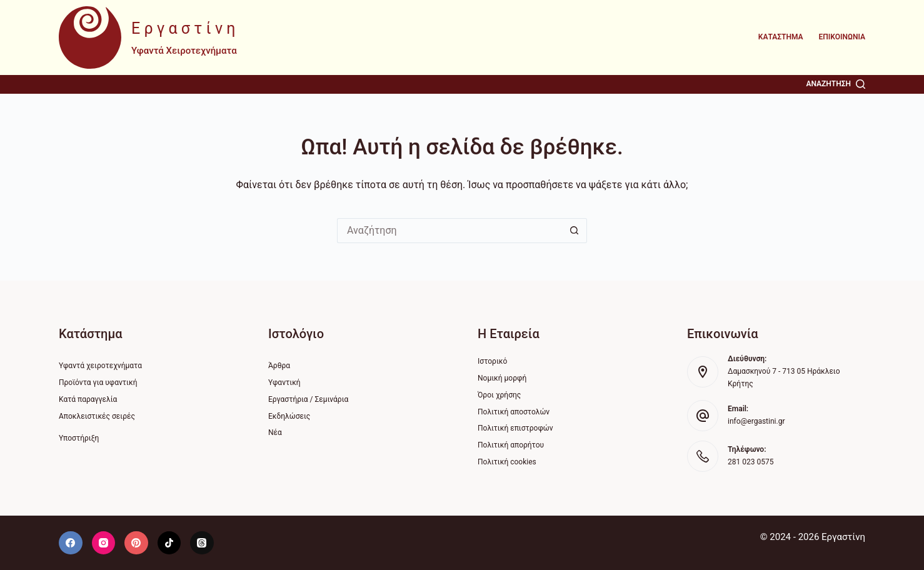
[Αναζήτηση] (836, 84)
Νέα (275, 432)
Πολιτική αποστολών (514, 412)
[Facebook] (71, 543)
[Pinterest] (136, 543)
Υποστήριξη (79, 438)
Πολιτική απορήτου (511, 445)
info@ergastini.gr (756, 421)
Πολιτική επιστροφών (515, 428)
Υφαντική (284, 382)
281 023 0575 (751, 462)
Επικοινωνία (842, 37)
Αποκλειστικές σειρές (97, 416)
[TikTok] (169, 543)
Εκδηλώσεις (289, 416)
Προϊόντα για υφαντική (98, 382)
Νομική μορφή (502, 378)
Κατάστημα (781, 37)
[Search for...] (449, 231)
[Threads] (202, 543)
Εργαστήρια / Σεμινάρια (308, 399)
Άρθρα (279, 366)
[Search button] (575, 231)
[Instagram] (104, 543)
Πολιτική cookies (507, 462)
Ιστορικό (492, 361)
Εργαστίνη (185, 28)
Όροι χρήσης (499, 395)
